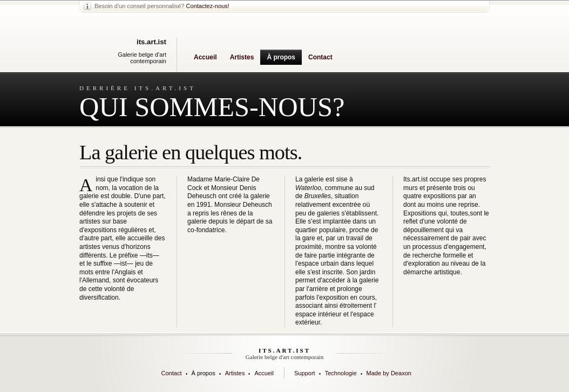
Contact (320, 57)
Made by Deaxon (389, 373)
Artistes (242, 57)
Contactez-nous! (208, 6)
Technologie (341, 373)
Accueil (205, 57)
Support (305, 373)
